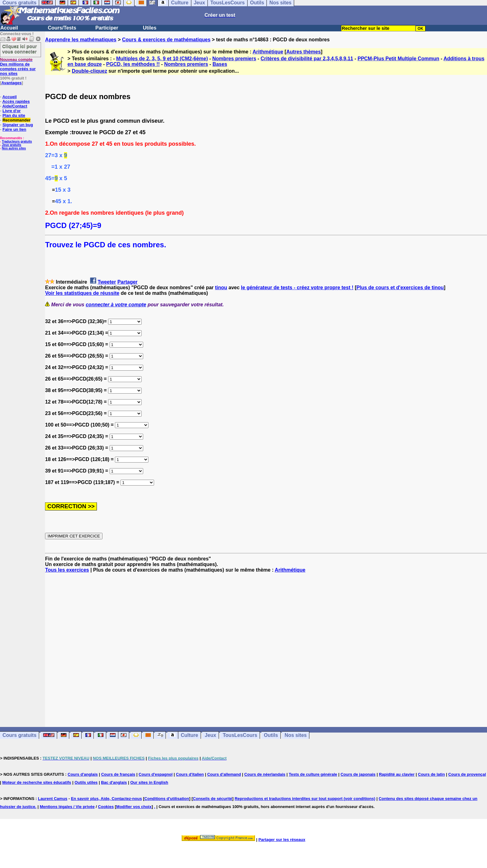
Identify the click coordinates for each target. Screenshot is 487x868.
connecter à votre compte (116, 305)
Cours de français (118, 774)
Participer (107, 28)
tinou (221, 288)
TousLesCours (240, 735)
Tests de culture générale (313, 774)
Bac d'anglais (114, 782)
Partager (127, 282)
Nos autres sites (14, 148)
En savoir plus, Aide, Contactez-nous (106, 799)
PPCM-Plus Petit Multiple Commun (398, 59)
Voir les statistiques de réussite (82, 293)
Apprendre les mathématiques (81, 40)
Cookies (106, 807)
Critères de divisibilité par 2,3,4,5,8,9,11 (307, 59)
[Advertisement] (266, 644)
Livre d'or (12, 111)
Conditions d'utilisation (167, 799)
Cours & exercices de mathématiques (166, 40)
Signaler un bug (18, 125)
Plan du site (14, 115)
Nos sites (296, 735)
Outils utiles (86, 782)
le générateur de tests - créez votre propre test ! (297, 288)
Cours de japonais (358, 774)
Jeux (210, 735)
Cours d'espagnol (155, 774)
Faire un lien (14, 129)
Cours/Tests (62, 28)
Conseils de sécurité (212, 799)
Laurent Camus (53, 799)
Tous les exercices (67, 570)
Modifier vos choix (134, 807)
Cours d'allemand (224, 774)
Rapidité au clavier (397, 774)
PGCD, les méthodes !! (133, 64)
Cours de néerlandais (265, 774)
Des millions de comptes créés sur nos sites (18, 66)
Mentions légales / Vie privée (67, 807)
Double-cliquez (89, 71)
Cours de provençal (467, 774)
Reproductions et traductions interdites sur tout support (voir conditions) (305, 799)
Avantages (11, 83)
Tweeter (107, 282)
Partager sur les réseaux (282, 840)
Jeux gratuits (11, 145)
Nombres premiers (234, 59)
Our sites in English (149, 782)
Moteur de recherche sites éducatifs (37, 782)
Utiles (150, 28)
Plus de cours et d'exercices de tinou (400, 288)
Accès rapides (16, 101)
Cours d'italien (190, 774)
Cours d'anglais (83, 774)
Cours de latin (432, 774)
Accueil (9, 28)
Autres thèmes (304, 52)
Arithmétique (268, 52)
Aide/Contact (15, 106)
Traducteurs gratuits (17, 142)
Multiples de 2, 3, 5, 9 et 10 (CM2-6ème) (162, 59)
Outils (271, 735)
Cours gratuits (19, 735)
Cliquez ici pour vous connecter (20, 49)
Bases (220, 64)
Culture (189, 735)
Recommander (16, 120)
